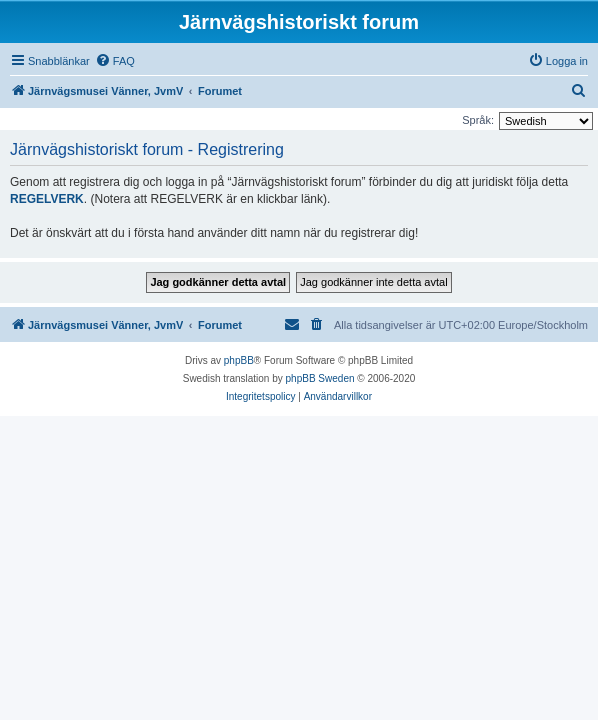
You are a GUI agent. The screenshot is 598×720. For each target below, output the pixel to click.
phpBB (239, 360)
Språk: (478, 120)
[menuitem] (115, 61)
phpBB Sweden (320, 378)
